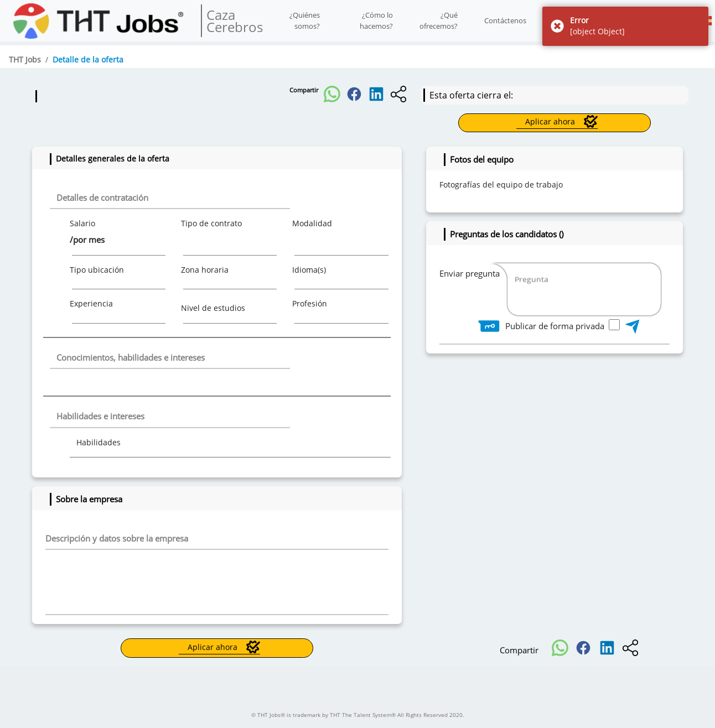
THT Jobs (25, 59)
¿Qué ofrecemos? (439, 20)
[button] (332, 91)
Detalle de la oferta (88, 59)
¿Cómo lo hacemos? (376, 20)
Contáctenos (505, 20)
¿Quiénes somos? (305, 20)
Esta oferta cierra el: (471, 95)
